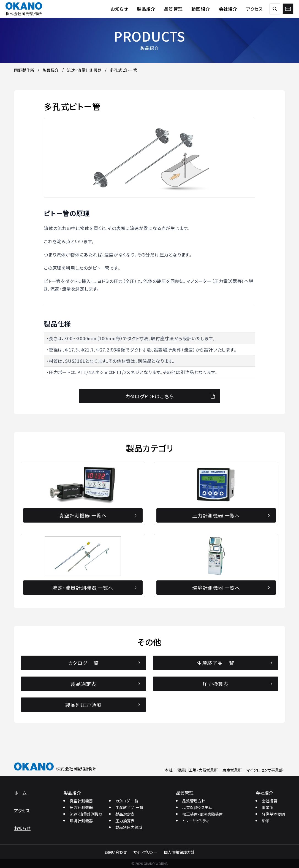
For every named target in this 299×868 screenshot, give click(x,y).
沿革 (266, 821)
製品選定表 (125, 814)
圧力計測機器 (81, 807)
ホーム (20, 793)
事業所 (268, 807)
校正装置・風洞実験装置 (202, 814)
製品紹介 (72, 793)
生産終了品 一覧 (129, 807)
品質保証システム (197, 807)
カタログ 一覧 (127, 801)
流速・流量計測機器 (86, 814)
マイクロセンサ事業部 (265, 770)
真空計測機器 (81, 801)
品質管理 (185, 793)
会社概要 (270, 801)
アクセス (22, 810)
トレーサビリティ (196, 821)
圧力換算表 (125, 821)
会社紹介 (264, 793)
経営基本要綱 (273, 814)
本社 (169, 770)
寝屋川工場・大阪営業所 (198, 770)
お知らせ (22, 828)
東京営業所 (232, 770)
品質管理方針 (194, 801)
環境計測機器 (81, 821)
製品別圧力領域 (129, 827)
